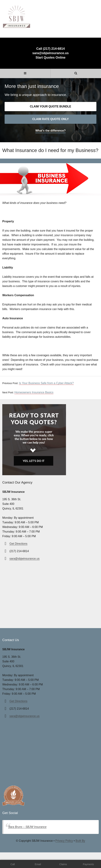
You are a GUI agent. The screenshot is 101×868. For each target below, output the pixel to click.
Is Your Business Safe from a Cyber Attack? (46, 383)
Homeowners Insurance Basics (34, 392)
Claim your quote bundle (50, 106)
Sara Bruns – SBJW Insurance (27, 827)
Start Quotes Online (50, 58)
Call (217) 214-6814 (50, 49)
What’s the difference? (50, 131)
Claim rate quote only (50, 119)
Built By (80, 841)
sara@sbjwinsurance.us (51, 53)
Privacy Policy (64, 841)
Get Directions (18, 544)
